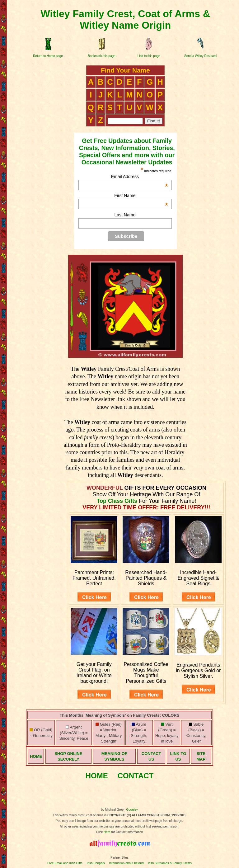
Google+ (132, 810)
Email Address (140, 177)
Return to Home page (48, 56)
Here (107, 832)
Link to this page (149, 56)
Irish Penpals (96, 863)
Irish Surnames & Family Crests (170, 863)
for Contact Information (127, 832)
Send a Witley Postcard (200, 56)
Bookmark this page (101, 56)
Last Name (125, 215)
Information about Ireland (126, 863)
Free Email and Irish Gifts (65, 863)
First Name (141, 196)
